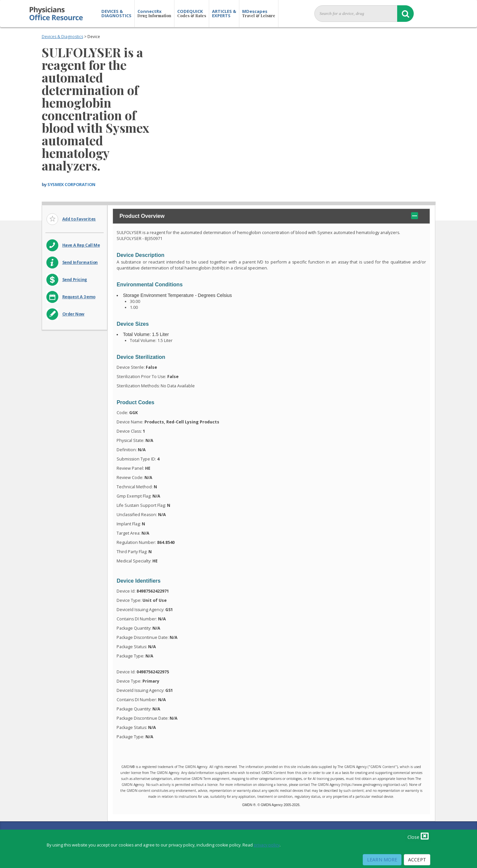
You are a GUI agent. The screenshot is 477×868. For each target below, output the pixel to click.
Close (418, 836)
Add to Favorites (79, 219)
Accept (417, 860)
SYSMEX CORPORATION (71, 184)
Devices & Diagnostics (62, 37)
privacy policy (267, 845)
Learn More (382, 860)
